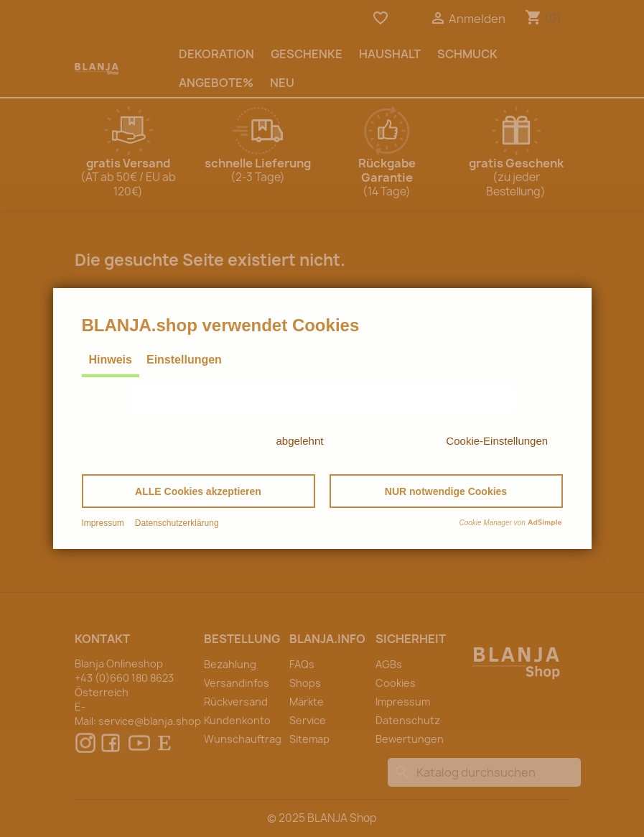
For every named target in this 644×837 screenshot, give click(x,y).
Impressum (103, 523)
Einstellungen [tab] (184, 360)
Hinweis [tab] (111, 360)
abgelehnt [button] (300, 441)
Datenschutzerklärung (177, 523)
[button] (199, 491)
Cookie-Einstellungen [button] (497, 441)
